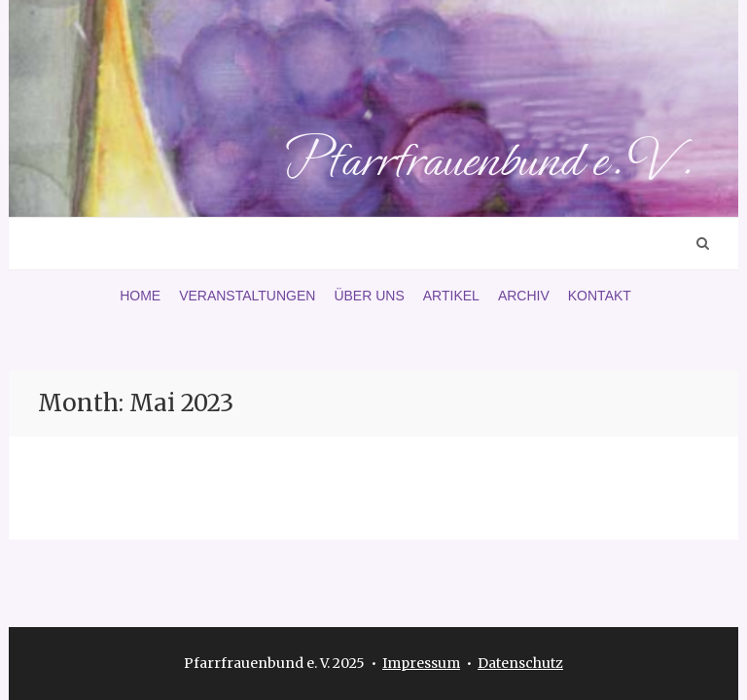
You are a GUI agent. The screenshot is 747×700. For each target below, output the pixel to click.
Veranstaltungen (247, 296)
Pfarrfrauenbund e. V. (487, 159)
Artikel (451, 296)
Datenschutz (520, 663)
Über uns (369, 296)
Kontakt (600, 296)
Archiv (524, 296)
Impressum (421, 663)
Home (140, 296)
